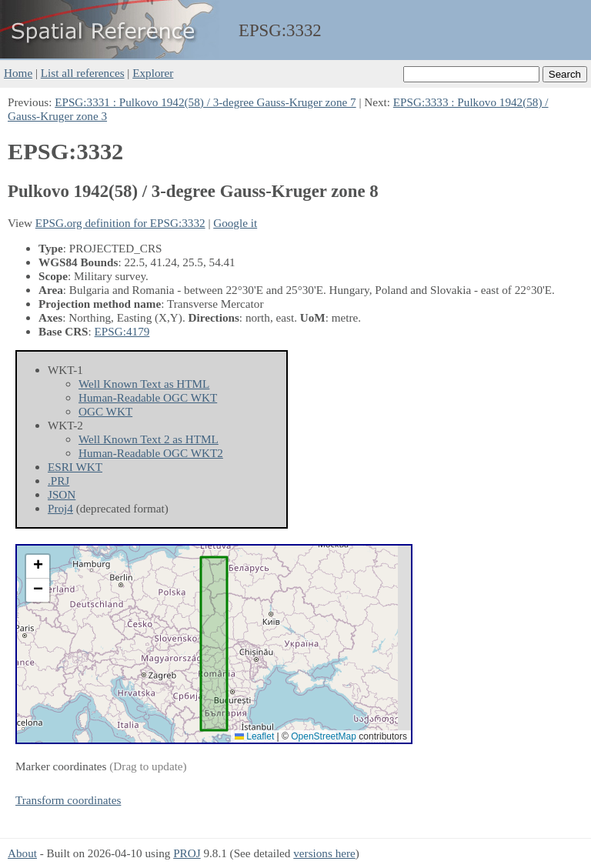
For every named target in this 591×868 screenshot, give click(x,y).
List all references (83, 73)
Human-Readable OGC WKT (148, 397)
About (22, 853)
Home (18, 73)
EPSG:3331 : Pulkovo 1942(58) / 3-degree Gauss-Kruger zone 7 (205, 102)
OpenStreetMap (324, 736)
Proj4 (60, 508)
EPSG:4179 (122, 331)
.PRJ (58, 481)
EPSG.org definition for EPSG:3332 (120, 223)
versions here (324, 853)
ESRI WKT (75, 467)
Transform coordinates (68, 800)
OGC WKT (105, 411)
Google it (235, 223)
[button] (38, 567)
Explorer (153, 73)
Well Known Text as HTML (144, 384)
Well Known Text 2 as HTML (149, 439)
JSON (62, 494)
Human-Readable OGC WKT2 (151, 453)
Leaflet (254, 736)
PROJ (187, 853)
